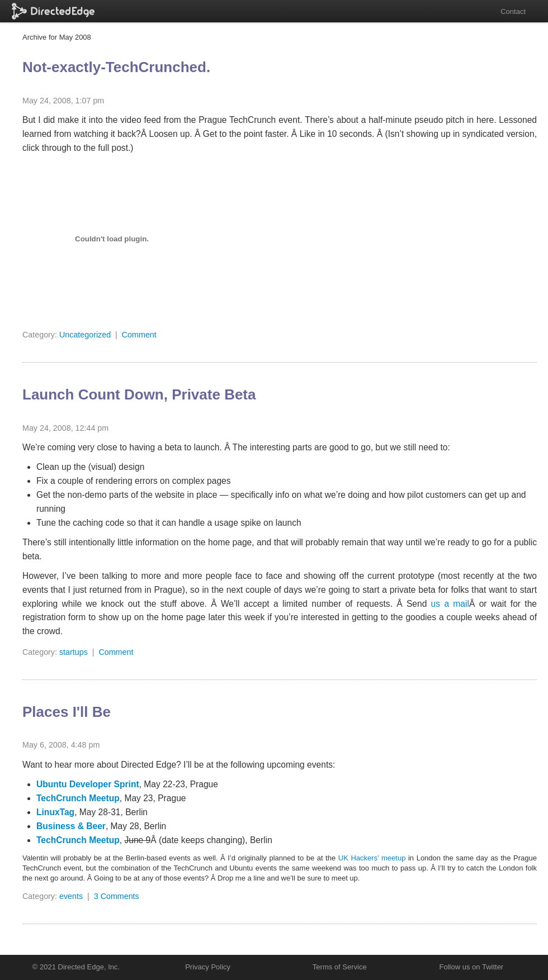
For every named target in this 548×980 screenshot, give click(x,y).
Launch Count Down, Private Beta (139, 394)
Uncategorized (85, 335)
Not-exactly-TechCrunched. (116, 67)
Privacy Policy (208, 967)
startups (74, 652)
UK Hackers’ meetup (372, 858)
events (71, 896)
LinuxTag (55, 812)
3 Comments (117, 896)
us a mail (450, 604)
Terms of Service (340, 967)
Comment (139, 335)
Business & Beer (71, 826)
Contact (513, 11)
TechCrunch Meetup (78, 798)
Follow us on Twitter (472, 967)
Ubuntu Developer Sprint (88, 784)
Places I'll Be (67, 712)
